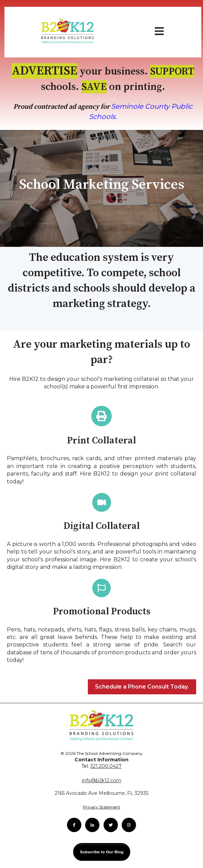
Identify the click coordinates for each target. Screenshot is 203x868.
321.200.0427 (106, 766)
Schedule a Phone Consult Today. (142, 687)
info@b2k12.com (102, 780)
